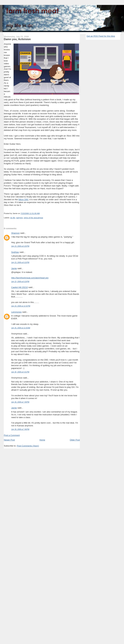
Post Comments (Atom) (28, 446)
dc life (13, 218)
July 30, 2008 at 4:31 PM (20, 372)
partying (19, 218)
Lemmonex (16, 312)
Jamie (14, 268)
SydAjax (15, 252)
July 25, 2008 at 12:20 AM (21, 328)
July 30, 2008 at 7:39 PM (20, 402)
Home (42, 440)
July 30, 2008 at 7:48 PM (20, 429)
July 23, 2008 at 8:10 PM (20, 262)
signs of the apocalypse (33, 218)
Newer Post (9, 440)
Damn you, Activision (17, 39)
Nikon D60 (23, 200)
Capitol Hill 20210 (19, 287)
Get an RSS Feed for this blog (101, 36)
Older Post (75, 440)
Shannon (15, 233)
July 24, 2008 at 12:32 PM (21, 306)
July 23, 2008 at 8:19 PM (20, 282)
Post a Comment (12, 435)
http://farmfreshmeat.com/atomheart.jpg (30, 278)
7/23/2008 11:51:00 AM (30, 213)
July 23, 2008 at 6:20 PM (20, 246)
